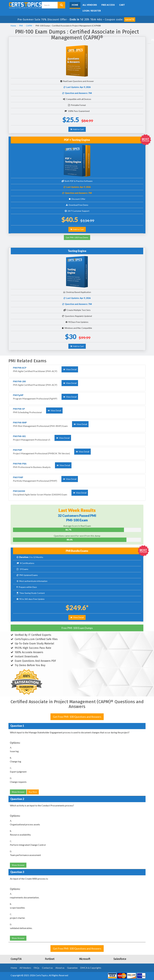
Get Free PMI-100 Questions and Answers (77, 717)
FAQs (37, 968)
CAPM (29, 26)
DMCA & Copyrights (91, 968)
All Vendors (90, 5)
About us (60, 968)
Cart (122, 5)
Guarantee (72, 968)
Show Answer (18, 792)
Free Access (108, 5)
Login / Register (92, 11)
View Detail (77, 617)
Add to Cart (77, 129)
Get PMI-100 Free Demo (77, 237)
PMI (21, 26)
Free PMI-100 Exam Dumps (77, 628)
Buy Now (33, 792)
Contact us (47, 968)
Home (75, 5)
